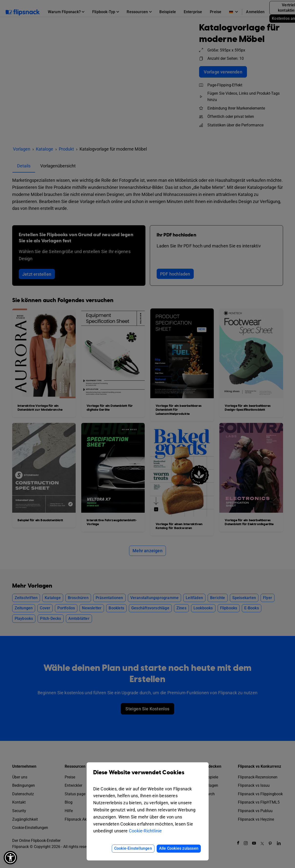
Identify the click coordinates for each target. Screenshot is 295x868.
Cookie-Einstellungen (133, 848)
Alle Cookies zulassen (179, 848)
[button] (10, 858)
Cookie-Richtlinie (145, 831)
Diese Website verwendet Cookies (148, 776)
